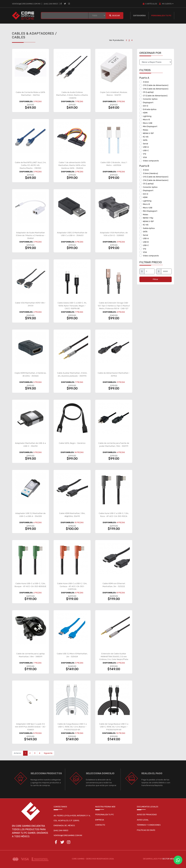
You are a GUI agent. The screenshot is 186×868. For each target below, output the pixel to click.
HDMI (145, 113)
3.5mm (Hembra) (150, 173)
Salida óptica (149, 228)
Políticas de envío (146, 830)
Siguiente (48, 753)
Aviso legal (143, 820)
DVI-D (146, 106)
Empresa (100, 820)
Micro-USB (148, 123)
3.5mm (146, 82)
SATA (145, 140)
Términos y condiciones (149, 825)
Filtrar (155, 279)
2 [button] (126, 40)
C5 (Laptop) (148, 92)
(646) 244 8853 (51, 4)
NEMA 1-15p (148, 218)
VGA (145, 157)
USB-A (146, 147)
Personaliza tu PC (161, 16)
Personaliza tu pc (105, 815)
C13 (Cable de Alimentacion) (156, 85)
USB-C (146, 150)
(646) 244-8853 (61, 830)
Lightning (147, 116)
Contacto (100, 825)
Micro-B (146, 120)
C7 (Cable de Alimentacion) (155, 96)
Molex (146, 130)
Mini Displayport (150, 126)
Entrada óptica (150, 109)
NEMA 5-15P (148, 133)
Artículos (150, 4)
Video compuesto (151, 161)
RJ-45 (146, 137)
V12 (145, 154)
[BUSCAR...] (65, 16)
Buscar (114, 16)
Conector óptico (150, 99)
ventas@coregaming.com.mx (26, 4)
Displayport (148, 102)
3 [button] (129, 40)
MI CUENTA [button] (166, 4)
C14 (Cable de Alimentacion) (156, 89)
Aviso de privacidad (147, 815)
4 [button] (132, 40)
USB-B (146, 242)
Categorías (139, 16)
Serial (145, 144)
